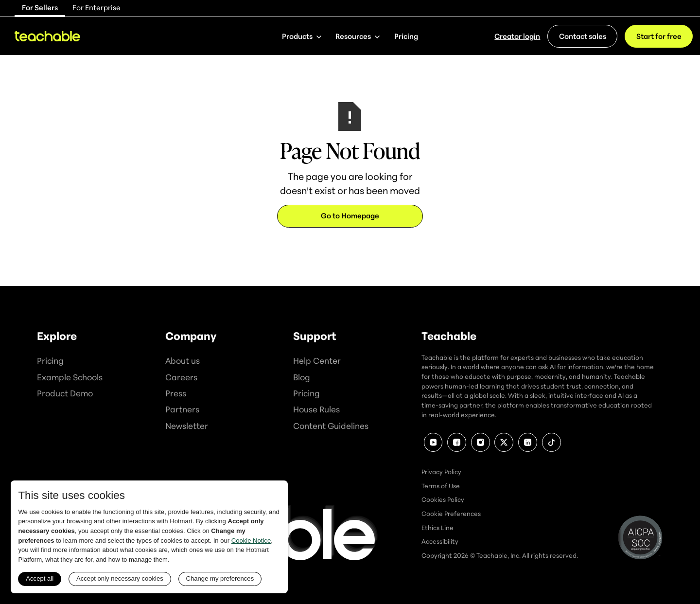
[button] (301, 36)
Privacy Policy (441, 472)
